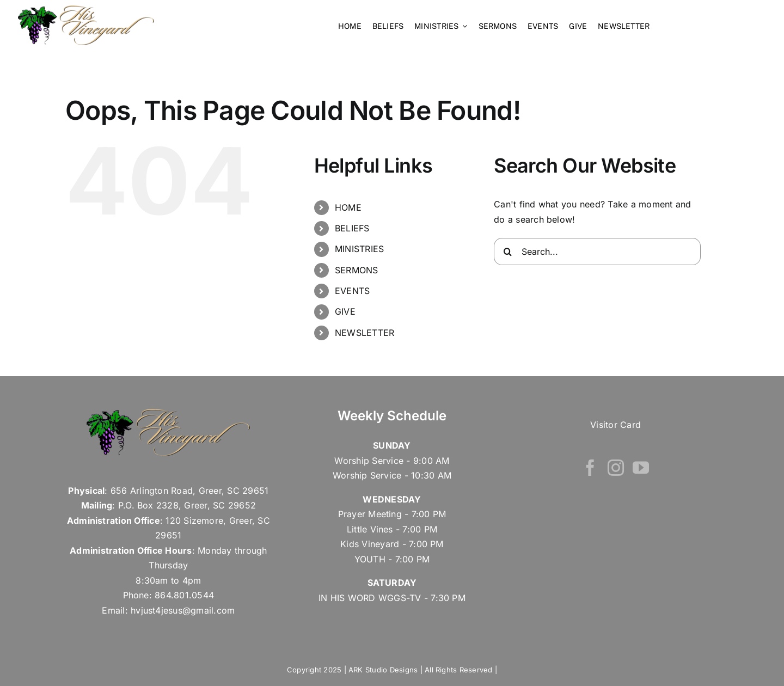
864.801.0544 (184, 595)
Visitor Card (615, 424)
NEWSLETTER (365, 332)
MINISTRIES (359, 248)
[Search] (507, 250)
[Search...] (597, 250)
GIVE (345, 311)
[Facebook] (590, 467)
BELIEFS (352, 227)
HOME (348, 206)
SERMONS (357, 269)
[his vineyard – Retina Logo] (86, 10)
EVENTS (352, 290)
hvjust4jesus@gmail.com (183, 609)
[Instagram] (616, 467)
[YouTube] (641, 467)
